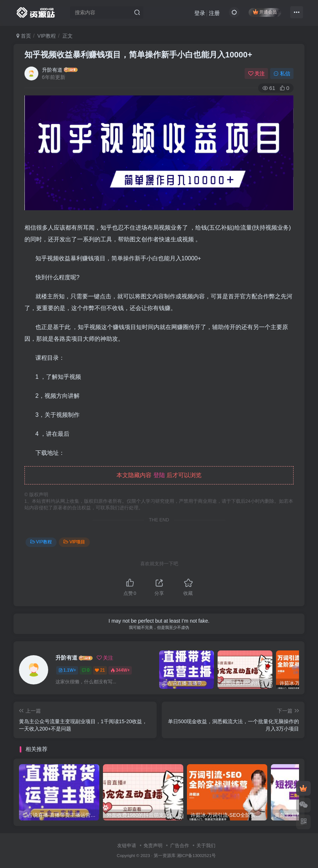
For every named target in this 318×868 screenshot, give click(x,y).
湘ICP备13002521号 (196, 855)
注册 (214, 13)
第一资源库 (165, 855)
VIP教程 (47, 36)
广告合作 (180, 846)
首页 (24, 36)
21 (100, 670)
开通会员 (265, 12)
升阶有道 (52, 70)
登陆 (159, 475)
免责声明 (153, 846)
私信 (282, 73)
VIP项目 (74, 542)
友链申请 (127, 846)
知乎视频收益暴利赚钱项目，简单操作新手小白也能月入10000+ (138, 55)
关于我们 (206, 846)
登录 (200, 13)
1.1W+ (67, 670)
